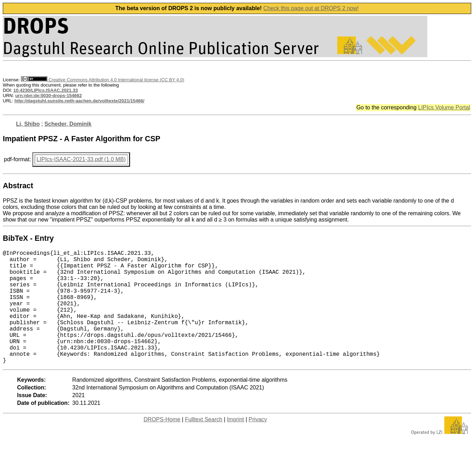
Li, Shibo (28, 124)
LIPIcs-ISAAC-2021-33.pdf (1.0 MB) (81, 159)
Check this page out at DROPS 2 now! (311, 8)
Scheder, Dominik (68, 124)
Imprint (235, 445)
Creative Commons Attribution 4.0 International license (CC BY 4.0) (103, 80)
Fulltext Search (204, 445)
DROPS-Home (162, 445)
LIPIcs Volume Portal (444, 107)
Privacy (258, 445)
